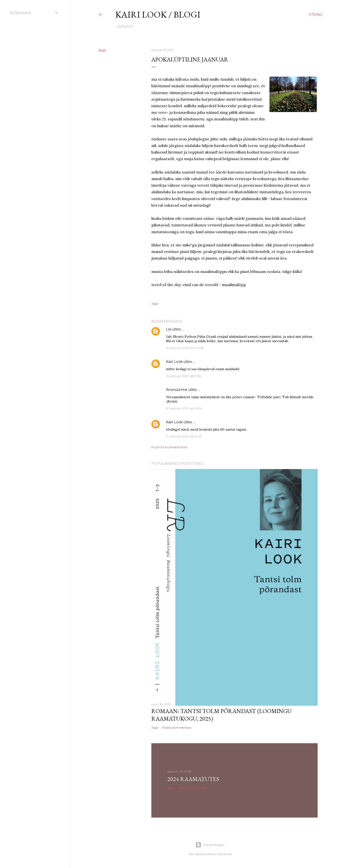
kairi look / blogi (158, 14)
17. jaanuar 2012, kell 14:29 (184, 436)
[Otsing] (316, 15)
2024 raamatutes (193, 779)
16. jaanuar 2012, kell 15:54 (184, 408)
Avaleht (125, 27)
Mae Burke (224, 854)
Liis (169, 329)
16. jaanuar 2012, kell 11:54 (184, 376)
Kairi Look (174, 362)
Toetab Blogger (210, 845)
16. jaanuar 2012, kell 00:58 (185, 348)
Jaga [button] (102, 50)
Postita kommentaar (169, 447)
